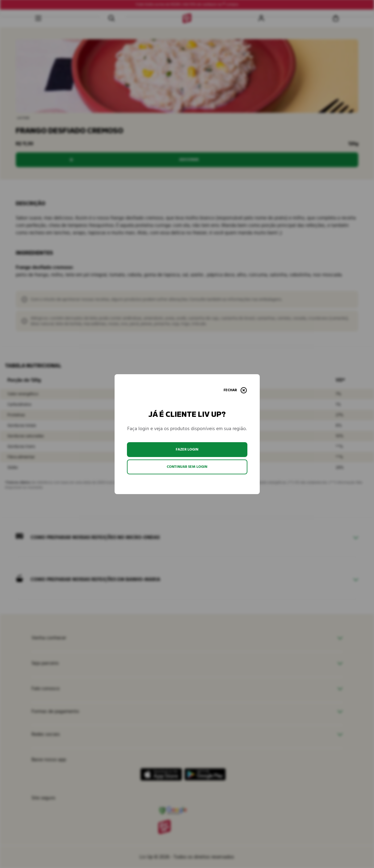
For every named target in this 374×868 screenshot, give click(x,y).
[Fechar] (235, 390)
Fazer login (187, 449)
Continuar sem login (187, 467)
